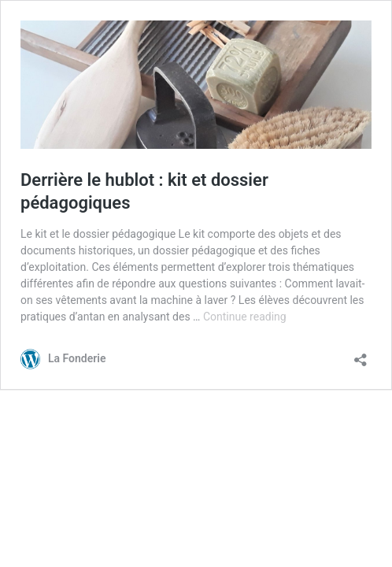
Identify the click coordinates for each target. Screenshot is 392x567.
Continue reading (245, 317)
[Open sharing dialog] (361, 355)
